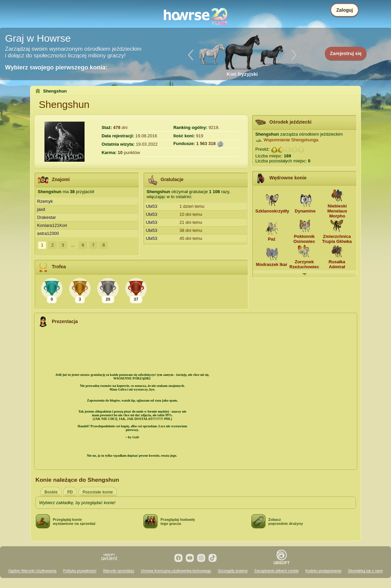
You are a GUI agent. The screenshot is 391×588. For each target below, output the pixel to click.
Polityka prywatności (80, 571)
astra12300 (48, 233)
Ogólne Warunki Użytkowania (32, 571)
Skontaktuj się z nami (365, 571)
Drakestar (46, 217)
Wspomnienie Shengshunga (291, 140)
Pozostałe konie (98, 492)
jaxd (41, 209)
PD (70, 492)
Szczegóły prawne (233, 571)
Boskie (51, 492)
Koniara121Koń (52, 225)
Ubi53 (152, 206)
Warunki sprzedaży (118, 571)
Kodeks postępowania (323, 571)
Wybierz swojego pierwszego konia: (56, 67)
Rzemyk (45, 201)
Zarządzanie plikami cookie (277, 571)
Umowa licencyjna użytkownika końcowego (176, 571)
